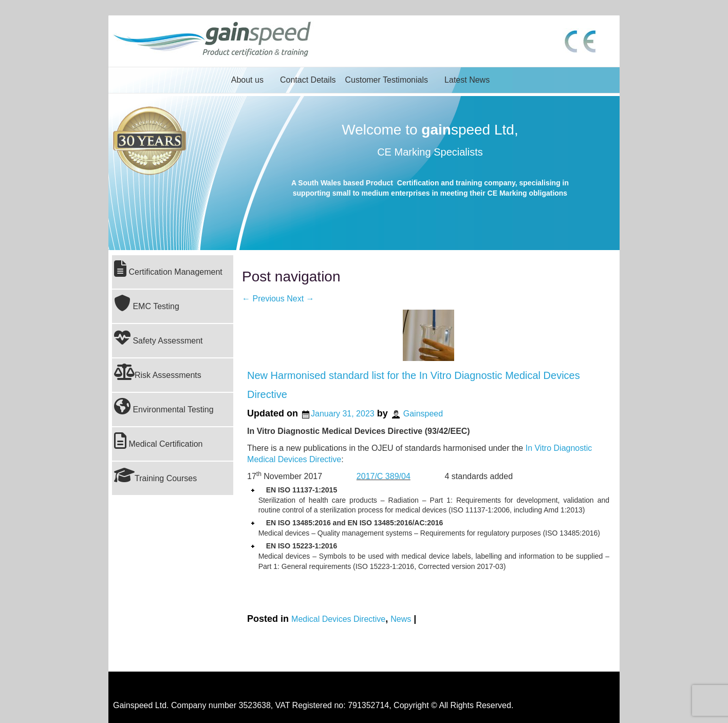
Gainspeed (423, 414)
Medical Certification (158, 441)
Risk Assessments (158, 372)
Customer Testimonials (386, 80)
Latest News (467, 80)
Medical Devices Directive (338, 619)
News (401, 619)
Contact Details (308, 80)
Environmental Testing (164, 406)
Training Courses (155, 475)
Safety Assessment (158, 337)
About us (247, 80)
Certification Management (168, 269)
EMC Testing (147, 303)
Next (300, 299)
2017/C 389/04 (384, 476)
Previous (263, 299)
